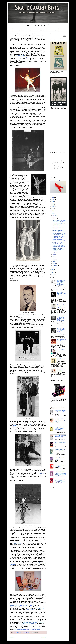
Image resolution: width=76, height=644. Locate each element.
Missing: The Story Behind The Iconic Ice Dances (61, 370)
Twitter (30, 622)
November (55, 217)
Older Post (44, 637)
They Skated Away (55, 180)
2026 (53, 198)
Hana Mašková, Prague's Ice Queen (59, 228)
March (54, 263)
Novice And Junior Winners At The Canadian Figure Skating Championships (61, 318)
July (54, 256)
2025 (53, 200)
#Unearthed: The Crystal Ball (59, 223)
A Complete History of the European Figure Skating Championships (60, 451)
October (55, 219)
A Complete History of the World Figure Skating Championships (60, 428)
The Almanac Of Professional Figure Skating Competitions (61, 294)
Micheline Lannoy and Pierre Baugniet (19, 57)
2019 (53, 210)
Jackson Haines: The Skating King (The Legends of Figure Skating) (60, 412)
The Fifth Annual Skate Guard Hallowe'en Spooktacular (59, 221)
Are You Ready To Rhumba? (59, 241)
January (55, 267)
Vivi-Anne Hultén (40, 608)
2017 (53, 214)
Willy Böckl (13, 564)
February (55, 265)
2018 (53, 212)
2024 (53, 201)
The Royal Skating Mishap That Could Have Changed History (61, 330)
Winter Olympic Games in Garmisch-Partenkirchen (22, 605)
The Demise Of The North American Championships (59, 231)
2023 (53, 203)
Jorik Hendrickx (20, 56)
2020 (53, 208)
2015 (53, 271)
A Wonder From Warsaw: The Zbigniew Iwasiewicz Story (59, 234)
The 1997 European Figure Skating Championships (58, 243)
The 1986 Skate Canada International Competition (59, 225)
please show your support (28, 624)
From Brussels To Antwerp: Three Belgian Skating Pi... (59, 246)
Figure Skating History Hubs (40, 30)
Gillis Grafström (40, 563)
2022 (53, 205)
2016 (53, 269)
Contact (61, 30)
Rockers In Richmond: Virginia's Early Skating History (58, 250)
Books (24, 30)
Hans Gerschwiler (39, 98)
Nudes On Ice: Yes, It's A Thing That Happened (61, 341)
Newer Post (13, 637)
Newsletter (29, 30)
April (54, 262)
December (55, 215)
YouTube (42, 622)
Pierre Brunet (18, 543)
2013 (53, 275)
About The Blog (17, 30)
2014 (53, 273)
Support (56, 30)
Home (10, 30)
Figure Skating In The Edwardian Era (61, 359)
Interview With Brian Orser (61, 350)
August (54, 255)
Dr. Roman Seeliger (36, 263)
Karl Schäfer (15, 426)
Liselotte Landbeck (30, 610)
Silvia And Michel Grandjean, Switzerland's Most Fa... (59, 237)
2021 (53, 207)
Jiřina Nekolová (19, 263)
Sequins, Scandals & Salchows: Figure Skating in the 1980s (60, 420)
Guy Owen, (31, 424)
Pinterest (35, 622)
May (54, 260)
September (55, 253)
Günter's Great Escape (57, 239)
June (54, 258)
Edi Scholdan (41, 473)
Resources (50, 30)
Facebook (26, 622)
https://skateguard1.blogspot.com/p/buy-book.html (27, 629)
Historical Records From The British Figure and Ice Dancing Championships (61, 282)
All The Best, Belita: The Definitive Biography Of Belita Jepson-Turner (61, 306)
